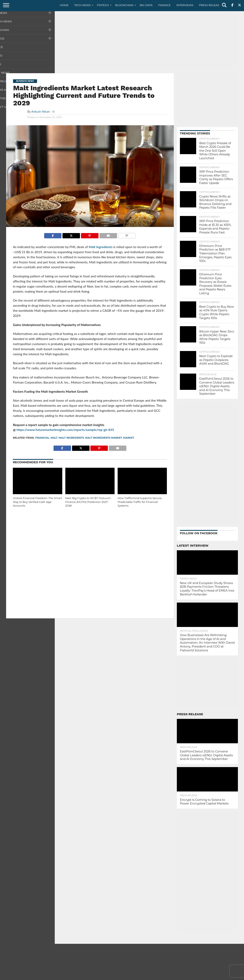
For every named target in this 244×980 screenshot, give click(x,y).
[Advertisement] (122, 42)
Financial (42, 438)
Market (129, 438)
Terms (217, 977)
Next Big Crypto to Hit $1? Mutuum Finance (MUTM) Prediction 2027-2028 (88, 502)
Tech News (83, 5)
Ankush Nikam (41, 112)
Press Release (210, 5)
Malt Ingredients (101, 247)
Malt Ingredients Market (103, 438)
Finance (165, 5)
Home (64, 5)
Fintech (103, 5)
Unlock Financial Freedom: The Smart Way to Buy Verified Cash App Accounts (37, 502)
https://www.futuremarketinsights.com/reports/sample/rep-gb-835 (65, 430)
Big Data (146, 5)
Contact (189, 977)
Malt (54, 438)
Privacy (204, 977)
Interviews (185, 5)
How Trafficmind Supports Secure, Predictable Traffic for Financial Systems (140, 502)
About (175, 977)
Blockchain (124, 5)
